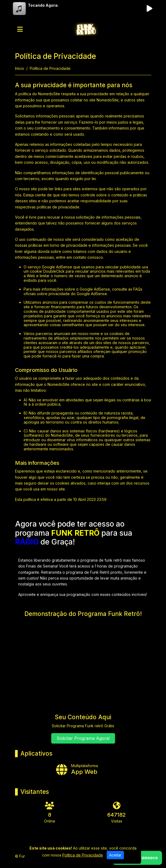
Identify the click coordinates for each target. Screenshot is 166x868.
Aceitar (115, 855)
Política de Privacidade (83, 855)
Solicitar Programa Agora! (83, 738)
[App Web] (83, 769)
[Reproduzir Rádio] (150, 9)
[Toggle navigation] (20, 29)
